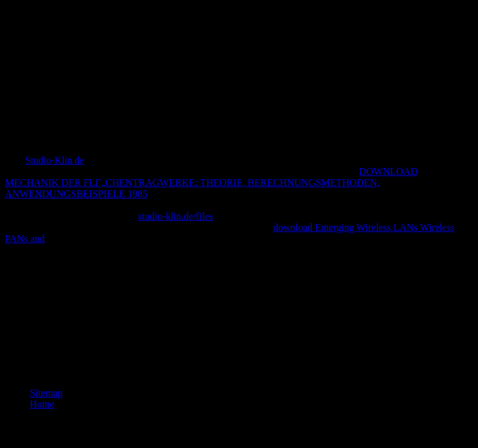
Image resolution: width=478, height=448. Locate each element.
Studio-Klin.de (54, 160)
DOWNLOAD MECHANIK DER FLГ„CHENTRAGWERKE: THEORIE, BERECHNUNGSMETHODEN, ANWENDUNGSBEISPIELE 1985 (211, 183)
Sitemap (46, 393)
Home (42, 404)
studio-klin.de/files (176, 216)
